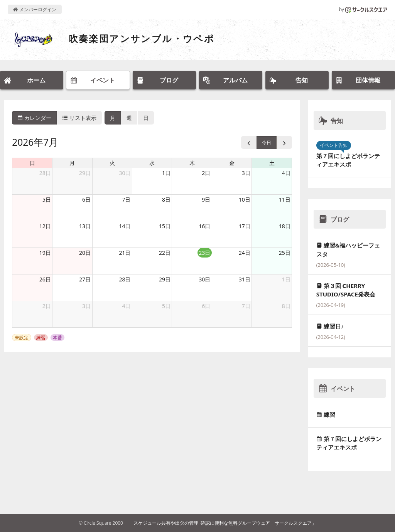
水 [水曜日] (152, 163)
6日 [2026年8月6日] (206, 306)
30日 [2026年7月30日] (204, 279)
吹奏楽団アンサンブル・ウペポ (142, 38)
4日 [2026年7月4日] (286, 173)
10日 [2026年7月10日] (245, 199)
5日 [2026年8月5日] (166, 306)
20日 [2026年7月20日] (85, 253)
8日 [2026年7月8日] (166, 199)
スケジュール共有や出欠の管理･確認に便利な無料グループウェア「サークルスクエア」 (225, 523)
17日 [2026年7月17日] (245, 226)
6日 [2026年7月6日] (86, 199)
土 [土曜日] (272, 163)
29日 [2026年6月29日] (85, 173)
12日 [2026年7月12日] (45, 226)
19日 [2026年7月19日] (45, 253)
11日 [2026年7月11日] (285, 199)
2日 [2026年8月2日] (47, 306)
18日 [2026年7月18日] (285, 226)
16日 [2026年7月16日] (204, 226)
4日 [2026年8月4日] (126, 306)
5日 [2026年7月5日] (47, 199)
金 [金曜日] (232, 163)
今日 (267, 142)
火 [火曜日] (112, 163)
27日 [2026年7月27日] (85, 279)
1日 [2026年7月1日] (166, 173)
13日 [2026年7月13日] (85, 226)
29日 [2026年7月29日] (165, 279)
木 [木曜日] (192, 163)
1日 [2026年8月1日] (286, 279)
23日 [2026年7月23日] (204, 253)
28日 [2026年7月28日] (125, 279)
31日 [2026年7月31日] (245, 279)
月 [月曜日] (72, 163)
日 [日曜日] (32, 163)
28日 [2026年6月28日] (45, 173)
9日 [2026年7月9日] (206, 199)
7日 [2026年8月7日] (246, 306)
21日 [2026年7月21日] (125, 253)
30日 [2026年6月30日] (125, 173)
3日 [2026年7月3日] (246, 173)
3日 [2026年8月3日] (86, 306)
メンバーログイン (35, 9)
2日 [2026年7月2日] (206, 173)
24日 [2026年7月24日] (245, 253)
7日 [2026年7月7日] (126, 199)
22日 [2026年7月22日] (165, 253)
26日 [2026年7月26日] (45, 279)
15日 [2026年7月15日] (165, 226)
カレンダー (34, 118)
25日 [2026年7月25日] (285, 253)
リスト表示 (79, 118)
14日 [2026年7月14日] (125, 226)
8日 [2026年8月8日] (286, 306)
